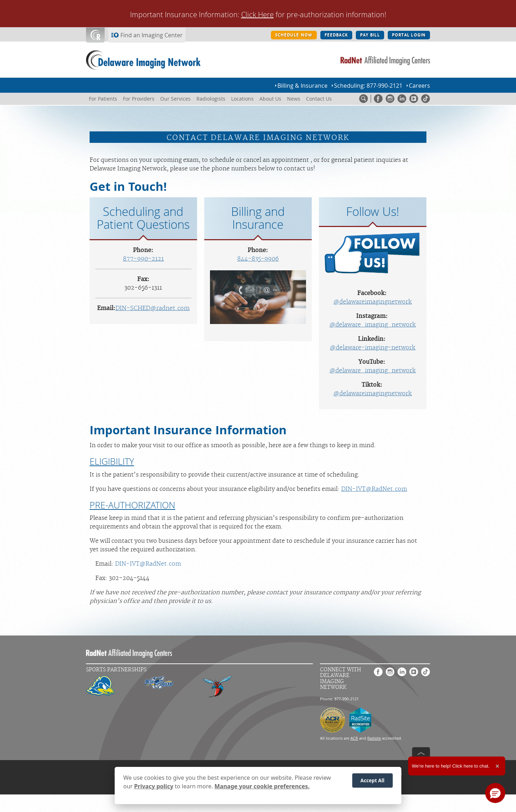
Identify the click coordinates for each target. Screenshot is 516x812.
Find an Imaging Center (152, 35)
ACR (354, 738)
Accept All (372, 782)
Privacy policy (154, 788)
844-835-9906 (258, 259)
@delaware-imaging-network (372, 348)
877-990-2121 (143, 259)
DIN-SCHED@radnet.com (152, 308)
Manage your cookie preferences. (262, 788)
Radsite (374, 738)
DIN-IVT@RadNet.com (374, 489)
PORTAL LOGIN (409, 35)
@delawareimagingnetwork (372, 302)
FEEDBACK (336, 35)
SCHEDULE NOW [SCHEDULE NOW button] (294, 35)
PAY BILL (370, 35)
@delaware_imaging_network (372, 325)
